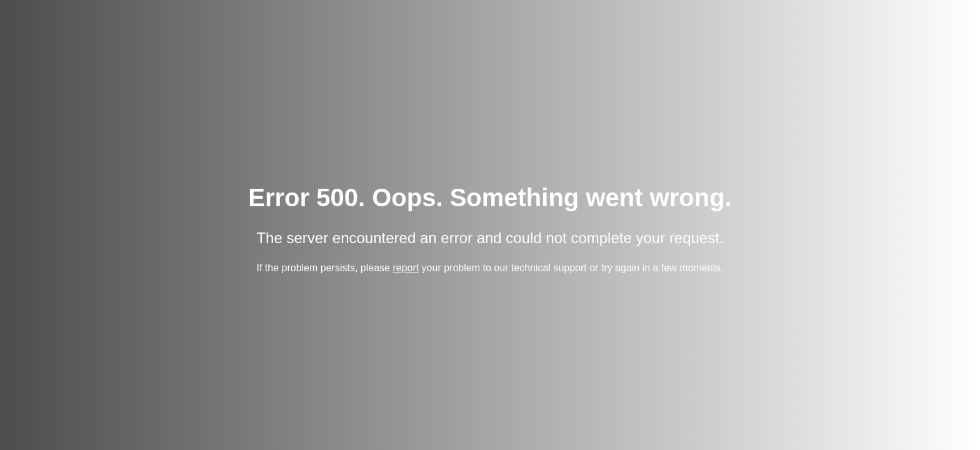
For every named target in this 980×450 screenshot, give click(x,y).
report (406, 268)
